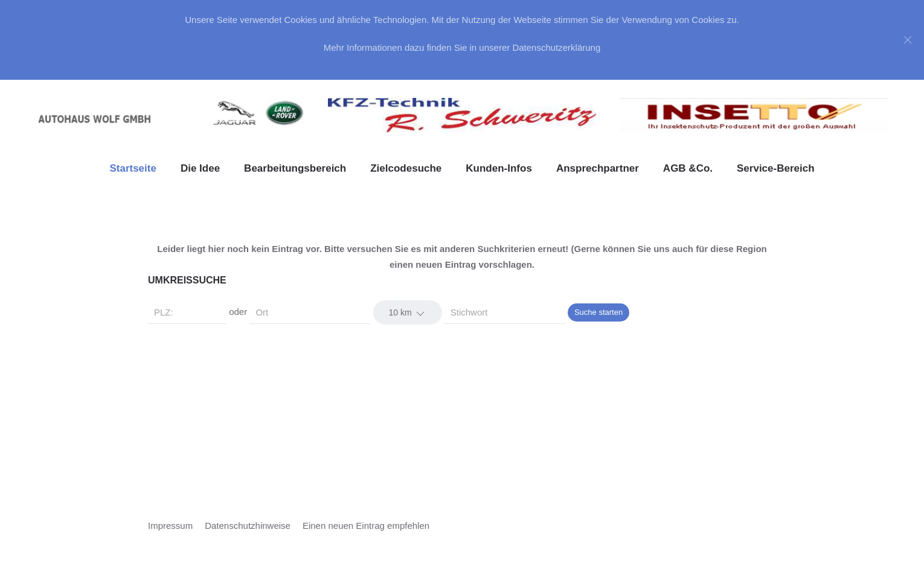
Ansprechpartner (598, 168)
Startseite (133, 168)
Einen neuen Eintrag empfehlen (366, 526)
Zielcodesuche (406, 168)
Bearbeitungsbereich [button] (295, 168)
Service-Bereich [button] (776, 168)
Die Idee (200, 168)
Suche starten (598, 312)
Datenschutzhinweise (248, 526)
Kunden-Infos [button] (499, 168)
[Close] (908, 40)
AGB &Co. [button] (688, 168)
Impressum (170, 526)
